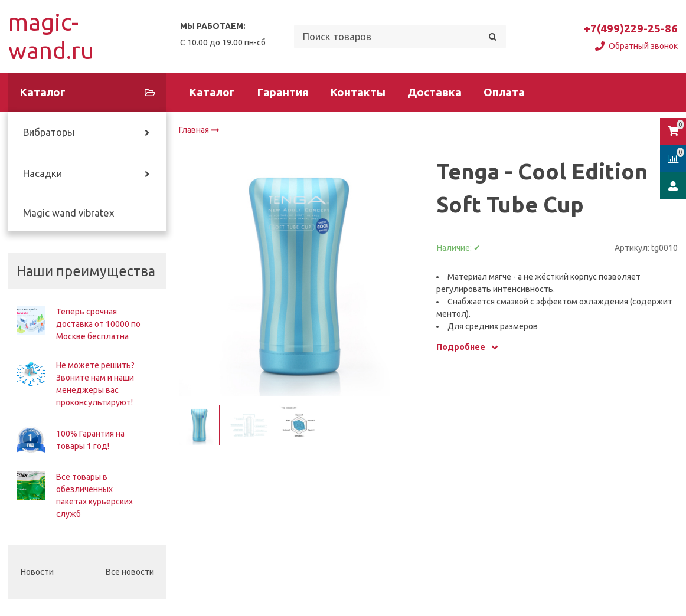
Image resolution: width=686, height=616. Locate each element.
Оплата (504, 92)
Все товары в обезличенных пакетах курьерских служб (94, 495)
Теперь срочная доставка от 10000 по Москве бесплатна (98, 324)
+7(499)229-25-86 (631, 29)
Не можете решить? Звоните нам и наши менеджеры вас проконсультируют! (95, 384)
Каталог (212, 92)
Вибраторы (49, 132)
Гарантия (283, 92)
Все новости (130, 572)
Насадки (43, 173)
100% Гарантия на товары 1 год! (90, 440)
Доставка (435, 92)
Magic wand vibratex (68, 213)
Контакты (358, 92)
